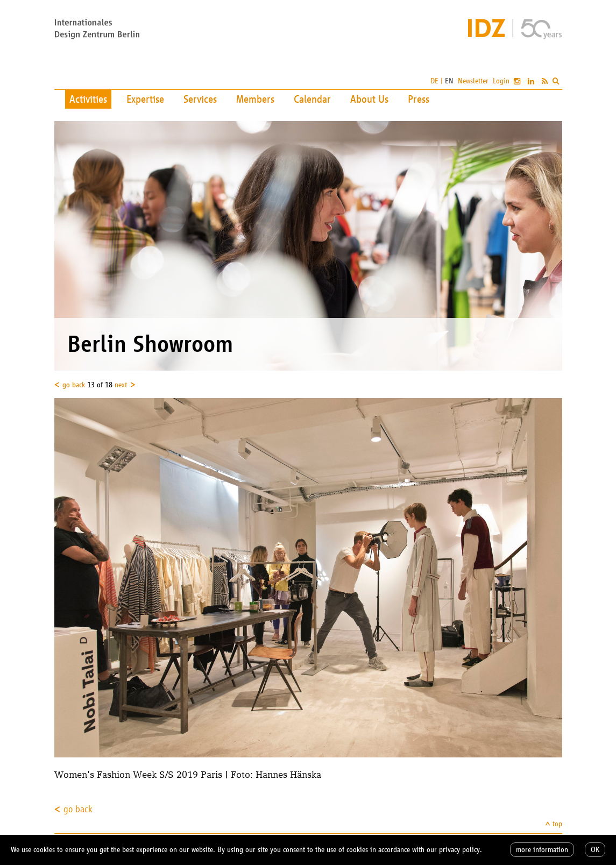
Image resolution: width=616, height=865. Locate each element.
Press (419, 99)
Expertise (145, 99)
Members (255, 99)
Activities (88, 99)
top (557, 824)
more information (542, 850)
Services (200, 99)
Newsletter (473, 81)
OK (595, 850)
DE (434, 81)
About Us (369, 99)
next (121, 385)
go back (74, 385)
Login (501, 81)
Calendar (312, 99)
